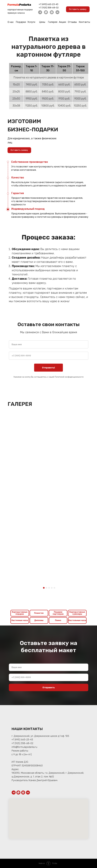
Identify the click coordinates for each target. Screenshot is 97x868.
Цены (42, 22)
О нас (10, 22)
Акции (62, 22)
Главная (35, 31)
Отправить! (48, 368)
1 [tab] (44, 589)
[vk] (28, 793)
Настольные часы (77, 620)
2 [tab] (47, 589)
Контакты (84, 22)
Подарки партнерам (58, 613)
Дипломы (39, 620)
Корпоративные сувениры (77, 613)
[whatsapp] (18, 793)
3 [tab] (50, 589)
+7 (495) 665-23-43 (48, 4)
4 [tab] (52, 589)
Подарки (21, 22)
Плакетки (39, 613)
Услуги (31, 22)
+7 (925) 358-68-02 (49, 8)
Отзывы (72, 22)
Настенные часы (20, 620)
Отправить (49, 688)
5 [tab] (55, 589)
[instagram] (23, 793)
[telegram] (14, 793)
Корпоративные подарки (20, 613)
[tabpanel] (28, 531)
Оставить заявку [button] (78, 9)
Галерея (53, 22)
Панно (58, 620)
